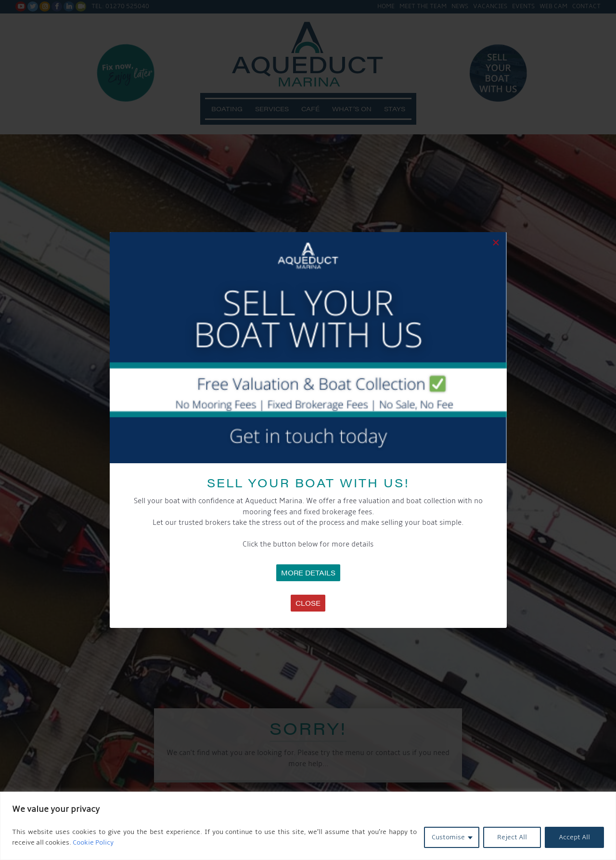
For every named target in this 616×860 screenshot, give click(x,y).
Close (308, 603)
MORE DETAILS (308, 573)
